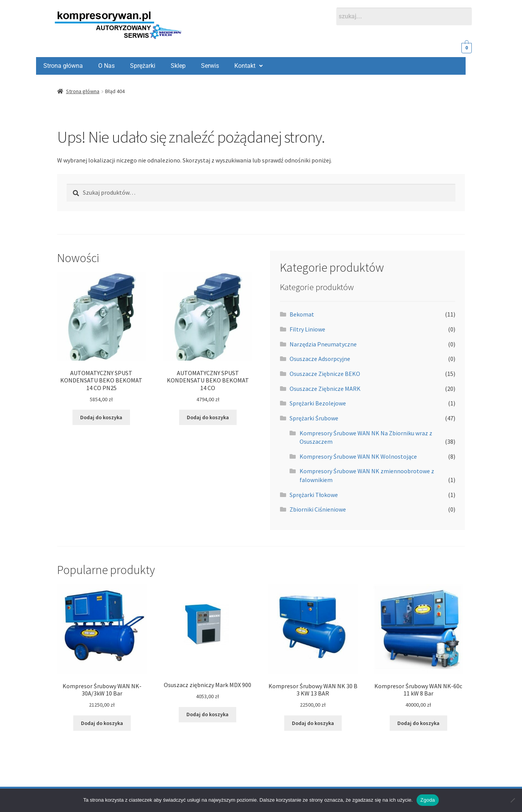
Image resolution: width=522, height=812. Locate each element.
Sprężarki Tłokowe (314, 495)
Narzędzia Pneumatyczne (323, 344)
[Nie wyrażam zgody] (512, 800)
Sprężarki (91, 66)
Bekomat (302, 314)
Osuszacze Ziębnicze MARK (325, 389)
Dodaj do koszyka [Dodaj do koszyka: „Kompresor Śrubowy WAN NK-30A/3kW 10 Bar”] (102, 723)
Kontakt (197, 66)
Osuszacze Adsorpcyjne (320, 359)
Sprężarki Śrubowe (314, 418)
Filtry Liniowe (307, 329)
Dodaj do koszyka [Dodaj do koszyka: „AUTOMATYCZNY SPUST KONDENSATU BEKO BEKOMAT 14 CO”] (208, 417)
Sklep (127, 66)
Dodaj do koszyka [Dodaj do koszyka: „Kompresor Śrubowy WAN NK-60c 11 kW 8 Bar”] (418, 723)
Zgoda (428, 800)
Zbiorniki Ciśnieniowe (318, 509)
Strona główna (83, 91)
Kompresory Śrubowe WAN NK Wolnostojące (358, 456)
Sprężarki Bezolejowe (318, 403)
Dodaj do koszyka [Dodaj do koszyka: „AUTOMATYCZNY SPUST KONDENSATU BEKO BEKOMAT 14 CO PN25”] (101, 417)
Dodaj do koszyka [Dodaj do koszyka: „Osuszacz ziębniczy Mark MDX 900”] (207, 714)
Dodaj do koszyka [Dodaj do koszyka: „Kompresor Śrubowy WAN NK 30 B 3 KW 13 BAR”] (313, 723)
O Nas (55, 66)
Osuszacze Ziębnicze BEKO (325, 374)
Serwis (159, 66)
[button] (197, 66)
